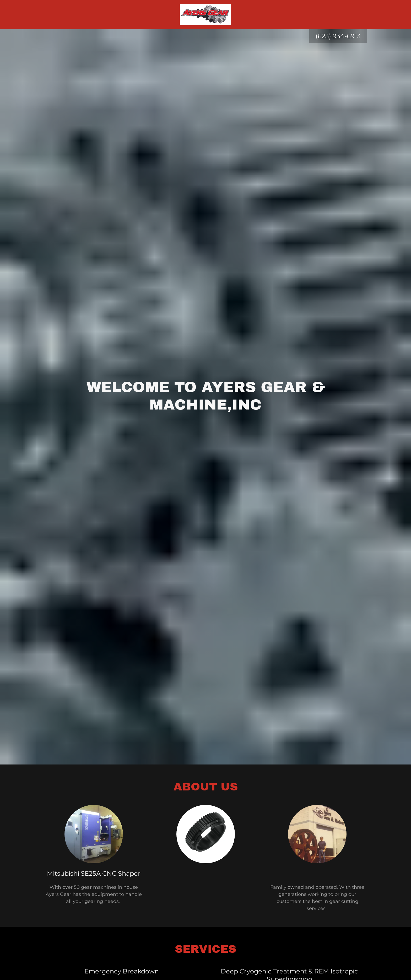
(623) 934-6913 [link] (338, 36)
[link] (205, 14)
